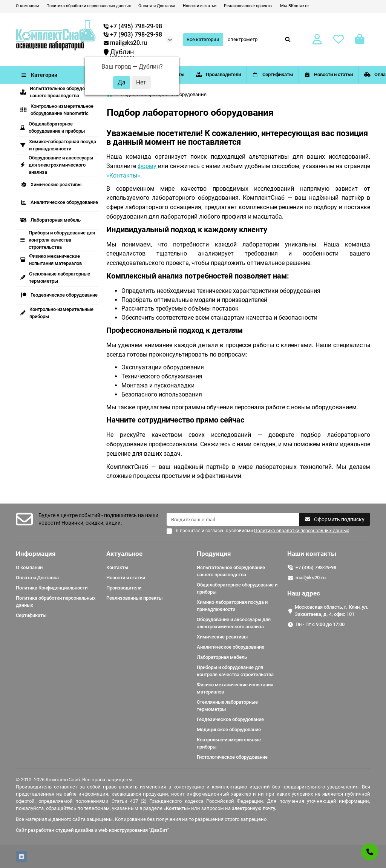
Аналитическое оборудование (59, 202)
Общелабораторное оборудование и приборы (53, 127)
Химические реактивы (51, 184)
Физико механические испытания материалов (51, 260)
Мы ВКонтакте (294, 6)
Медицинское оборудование (229, 729)
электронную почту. (254, 808)
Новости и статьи (200, 6)
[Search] (259, 40)
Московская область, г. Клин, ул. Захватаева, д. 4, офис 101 (332, 611)
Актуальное (124, 554)
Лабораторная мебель (51, 220)
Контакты (188, 74)
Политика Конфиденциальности (52, 588)
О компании (27, 6)
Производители (251, 74)
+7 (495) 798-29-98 (316, 567)
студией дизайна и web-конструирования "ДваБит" (112, 830)
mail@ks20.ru (125, 43)
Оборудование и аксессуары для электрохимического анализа (57, 165)
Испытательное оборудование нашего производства (59, 92)
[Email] (233, 519)
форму (147, 166)
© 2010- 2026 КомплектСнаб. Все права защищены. (75, 780)
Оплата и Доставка (157, 6)
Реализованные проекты (248, 6)
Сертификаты (319, 74)
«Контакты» (123, 175)
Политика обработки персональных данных (89, 6)
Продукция (214, 554)
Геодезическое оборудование (59, 295)
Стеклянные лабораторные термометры (55, 277)
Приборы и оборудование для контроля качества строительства (58, 240)
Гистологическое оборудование (232, 757)
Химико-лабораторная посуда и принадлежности (58, 145)
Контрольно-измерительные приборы (57, 313)
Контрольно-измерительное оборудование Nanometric (57, 110)
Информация (36, 554)
